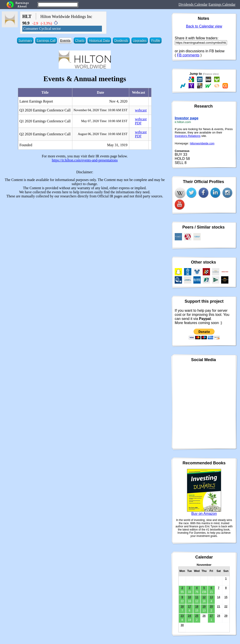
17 (189, 606)
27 (211, 616)
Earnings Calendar (222, 4)
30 (182, 625)
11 (197, 597)
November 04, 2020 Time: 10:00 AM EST (100, 110)
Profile (156, 40)
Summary (25, 40)
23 (182, 616)
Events (65, 40)
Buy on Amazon (204, 514)
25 (197, 616)
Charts (80, 40)
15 (226, 597)
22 (226, 606)
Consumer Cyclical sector (42, 29)
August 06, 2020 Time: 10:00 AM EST (103, 134)
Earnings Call (46, 40)
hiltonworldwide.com (202, 143)
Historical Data (99, 40)
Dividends (121, 40)
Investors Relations (188, 136)
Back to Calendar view (204, 26)
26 (204, 616)
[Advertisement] (85, 234)
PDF (138, 123)
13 (211, 597)
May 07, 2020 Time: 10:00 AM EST (104, 121)
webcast (141, 110)
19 (204, 606)
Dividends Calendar (193, 4)
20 (211, 606)
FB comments (188, 55)
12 (204, 597)
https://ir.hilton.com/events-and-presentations (85, 160)
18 (197, 606)
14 (219, 597)
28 (219, 616)
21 (219, 606)
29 (226, 616)
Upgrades (140, 40)
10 (189, 597)
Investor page (187, 118)
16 (182, 606)
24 (189, 616)
